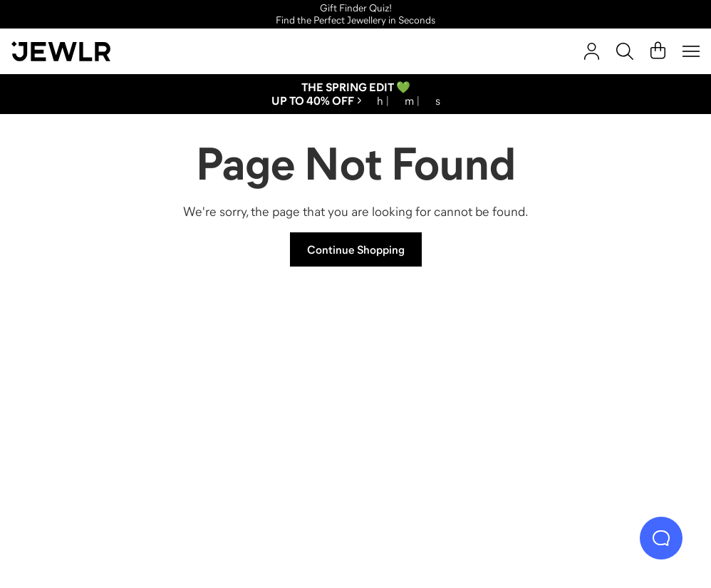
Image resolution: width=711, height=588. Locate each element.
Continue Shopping (356, 249)
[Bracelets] (610, 402)
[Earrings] (440, 402)
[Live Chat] (661, 538)
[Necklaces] (271, 402)
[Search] (625, 51)
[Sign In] (592, 51)
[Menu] (691, 51)
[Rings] (102, 402)
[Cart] (658, 51)
